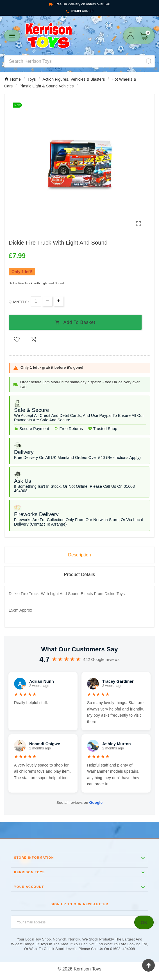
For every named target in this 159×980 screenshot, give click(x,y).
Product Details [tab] (80, 574)
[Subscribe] (144, 922)
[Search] (74, 61)
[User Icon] (130, 35)
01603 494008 (80, 11)
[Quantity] (36, 302)
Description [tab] (79, 555)
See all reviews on (79, 803)
